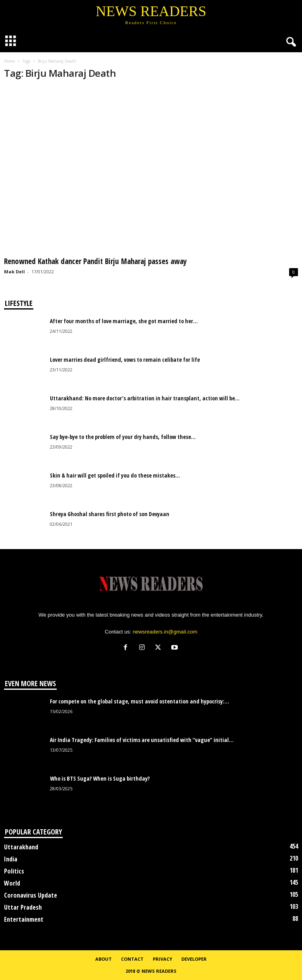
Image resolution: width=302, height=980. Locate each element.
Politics (14, 871)
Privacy (162, 959)
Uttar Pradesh (23, 907)
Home (9, 61)
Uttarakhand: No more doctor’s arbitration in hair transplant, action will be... (145, 398)
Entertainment (24, 919)
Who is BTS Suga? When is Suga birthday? (100, 778)
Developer (194, 959)
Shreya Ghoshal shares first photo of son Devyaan (110, 514)
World (12, 883)
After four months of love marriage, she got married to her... (124, 321)
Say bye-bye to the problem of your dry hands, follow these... (123, 437)
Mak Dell (14, 272)
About (104, 959)
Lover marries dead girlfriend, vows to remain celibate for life (125, 360)
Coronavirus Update (31, 895)
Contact (132, 959)
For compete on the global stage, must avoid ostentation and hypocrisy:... (140, 701)
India (11, 859)
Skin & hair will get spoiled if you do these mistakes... (115, 475)
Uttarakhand (21, 847)
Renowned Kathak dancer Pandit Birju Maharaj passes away (95, 261)
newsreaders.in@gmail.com (165, 632)
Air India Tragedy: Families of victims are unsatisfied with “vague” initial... (142, 740)
